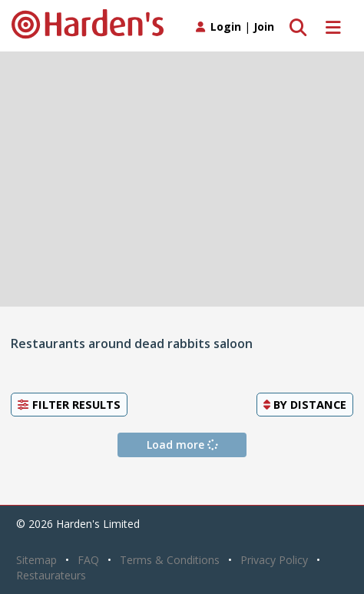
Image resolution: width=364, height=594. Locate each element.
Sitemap (36, 560)
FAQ (88, 560)
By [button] (305, 404)
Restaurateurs (51, 575)
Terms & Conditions (170, 560)
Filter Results (69, 404)
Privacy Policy (274, 560)
